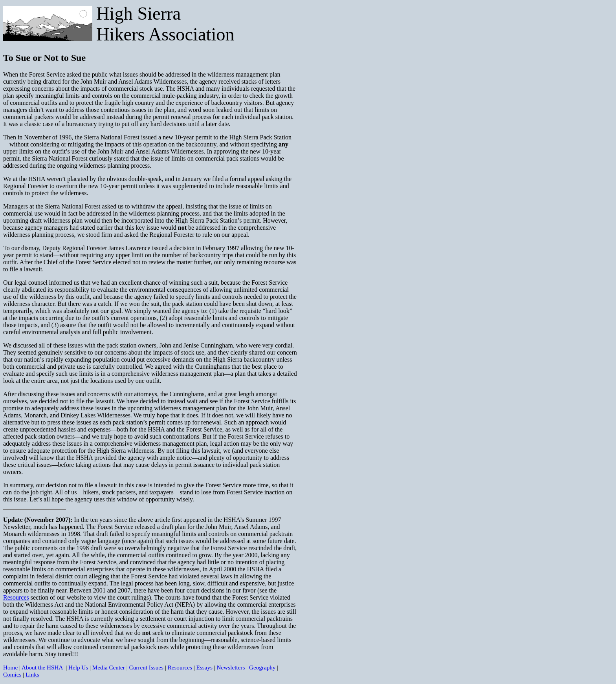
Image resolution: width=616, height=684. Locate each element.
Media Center (109, 667)
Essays (204, 667)
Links (32, 674)
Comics (12, 674)
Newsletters (231, 667)
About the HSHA (43, 667)
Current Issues (146, 667)
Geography (262, 667)
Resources (16, 597)
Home (10, 667)
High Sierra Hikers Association (165, 24)
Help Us (78, 667)
